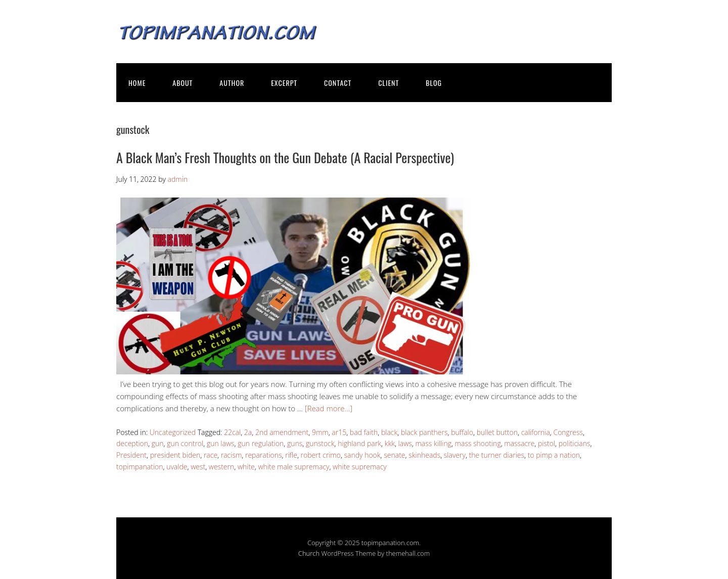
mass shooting (478, 443)
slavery (455, 455)
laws (405, 443)
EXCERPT (284, 83)
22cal (232, 432)
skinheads (424, 455)
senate (394, 455)
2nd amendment (282, 432)
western (221, 467)
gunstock (320, 443)
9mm (320, 432)
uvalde (177, 467)
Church (309, 553)
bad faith (364, 432)
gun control (185, 443)
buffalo (462, 432)
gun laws (221, 443)
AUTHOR (232, 83)
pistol (547, 443)
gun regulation (261, 443)
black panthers (424, 432)
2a (248, 432)
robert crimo (321, 455)
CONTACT (338, 83)
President (131, 455)
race (211, 455)
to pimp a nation (554, 455)
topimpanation (140, 467)
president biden (175, 455)
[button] (293, 286)
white (246, 467)
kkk (390, 443)
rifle (291, 455)
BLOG (434, 83)
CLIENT (389, 83)
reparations (264, 455)
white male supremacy (293, 467)
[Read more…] (329, 408)
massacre (519, 443)
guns (295, 443)
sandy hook (362, 455)
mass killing (434, 443)
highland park (359, 443)
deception (132, 443)
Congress (568, 432)
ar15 (339, 432)
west (198, 467)
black (389, 432)
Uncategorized (173, 432)
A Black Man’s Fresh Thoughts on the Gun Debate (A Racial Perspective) (285, 157)
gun (158, 443)
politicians (575, 443)
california (536, 432)
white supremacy (360, 467)
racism (232, 455)
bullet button (497, 432)
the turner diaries (497, 455)
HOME (137, 83)
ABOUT (183, 83)
